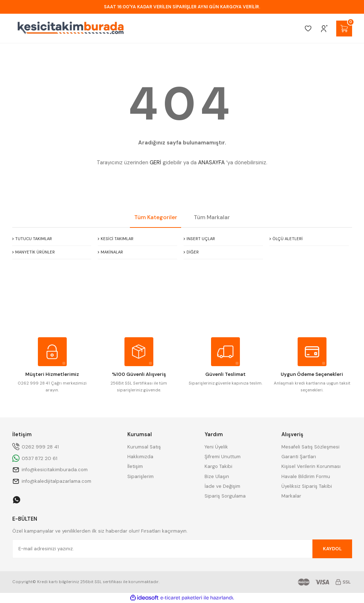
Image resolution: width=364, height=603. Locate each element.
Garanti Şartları (299, 457)
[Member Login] (324, 29)
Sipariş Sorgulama (225, 496)
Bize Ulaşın (217, 476)
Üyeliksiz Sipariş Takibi (307, 486)
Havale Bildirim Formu (306, 476)
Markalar (291, 496)
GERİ (155, 162)
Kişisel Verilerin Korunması (311, 466)
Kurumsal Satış (144, 447)
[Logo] (71, 28)
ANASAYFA (211, 162)
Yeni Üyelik (216, 447)
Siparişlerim (141, 476)
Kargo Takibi (218, 466)
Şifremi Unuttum (223, 457)
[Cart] (344, 29)
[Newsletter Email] (182, 549)
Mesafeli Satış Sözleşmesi (310, 447)
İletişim (135, 466)
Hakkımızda (140, 457)
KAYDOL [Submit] (332, 549)
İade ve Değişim (222, 486)
